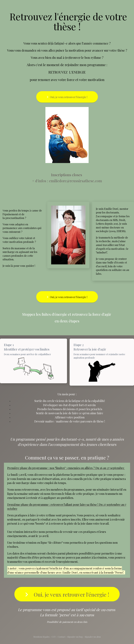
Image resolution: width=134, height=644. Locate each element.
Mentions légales (41, 637)
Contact (62, 637)
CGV (54, 637)
